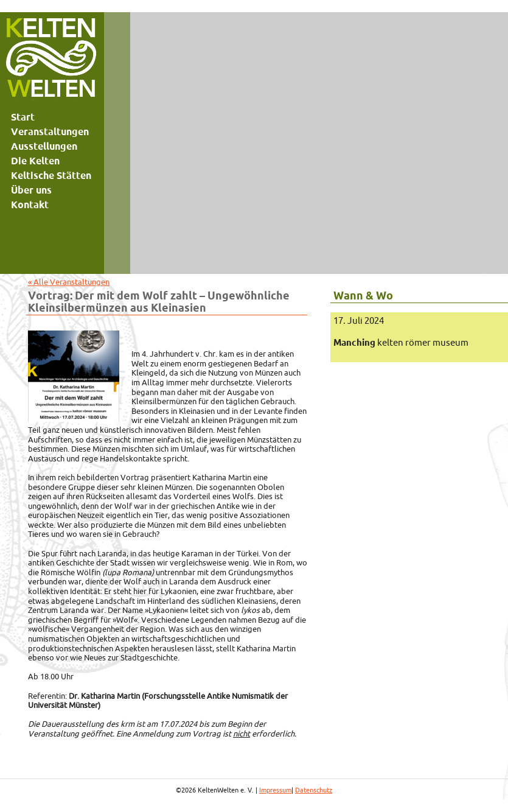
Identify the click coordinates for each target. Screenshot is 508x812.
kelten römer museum (401, 342)
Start (23, 117)
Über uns (31, 190)
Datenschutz (314, 790)
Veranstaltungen (50, 131)
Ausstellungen (44, 146)
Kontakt (30, 205)
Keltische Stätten (51, 175)
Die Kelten (35, 161)
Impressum (275, 790)
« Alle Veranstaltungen (69, 282)
